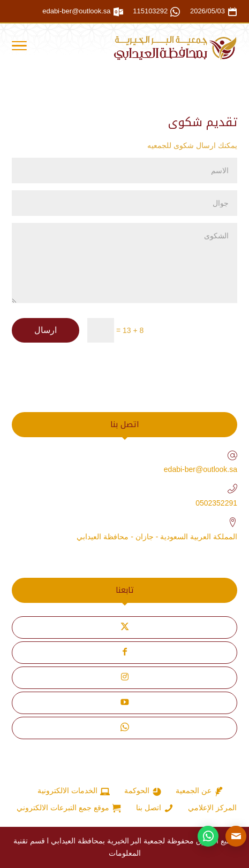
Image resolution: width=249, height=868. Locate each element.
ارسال (46, 330)
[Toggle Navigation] (19, 48)
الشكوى (125, 263)
